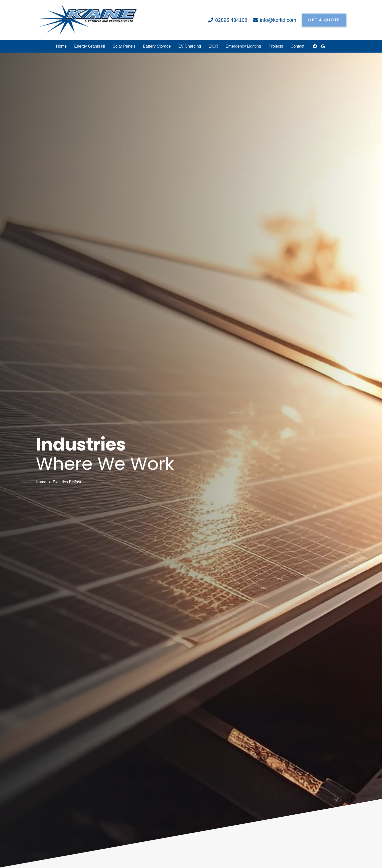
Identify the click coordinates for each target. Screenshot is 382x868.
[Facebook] (315, 46)
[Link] (88, 20)
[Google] (323, 46)
